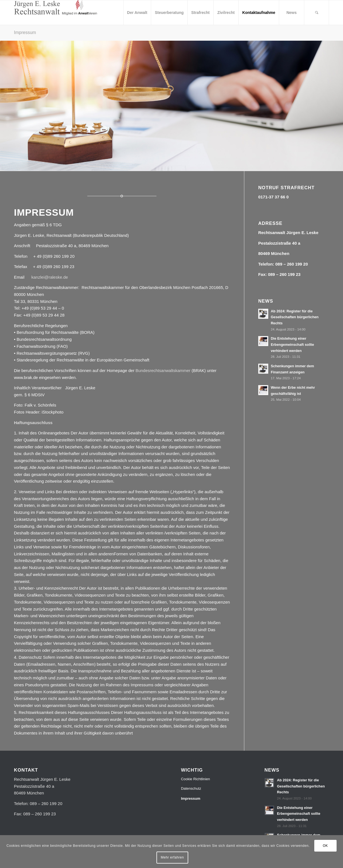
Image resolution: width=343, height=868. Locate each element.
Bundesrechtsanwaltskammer (163, 370)
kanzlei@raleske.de (50, 277)
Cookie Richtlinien (195, 779)
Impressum (25, 32)
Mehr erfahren (172, 857)
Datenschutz (191, 788)
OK (325, 846)
